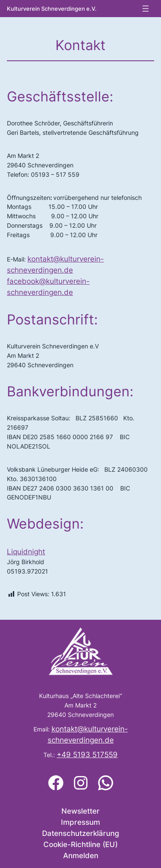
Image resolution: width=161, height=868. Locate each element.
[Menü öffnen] (146, 9)
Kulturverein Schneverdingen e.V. (52, 9)
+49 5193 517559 (87, 755)
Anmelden (81, 856)
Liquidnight (26, 552)
